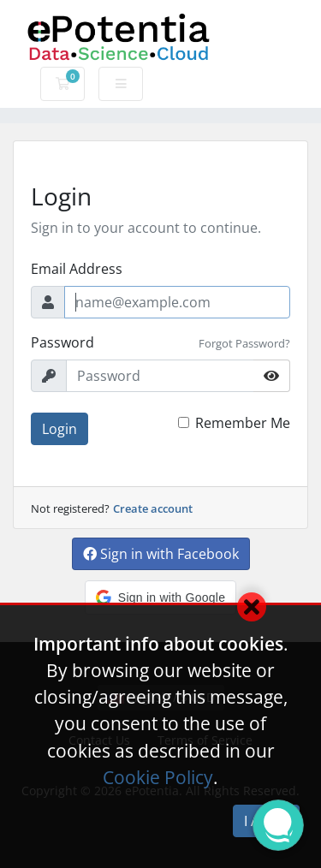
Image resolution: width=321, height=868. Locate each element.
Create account (153, 508)
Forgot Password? (244, 343)
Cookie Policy (158, 777)
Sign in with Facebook (161, 554)
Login (59, 429)
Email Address (77, 269)
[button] (160, 597)
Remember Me (243, 423)
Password (62, 342)
